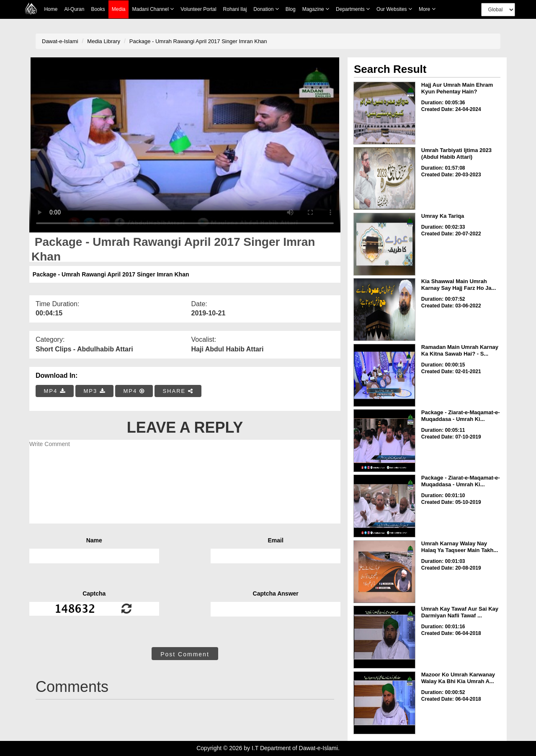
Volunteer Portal (198, 9)
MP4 (55, 391)
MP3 (94, 391)
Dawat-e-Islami (60, 41)
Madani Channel (153, 9)
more (427, 9)
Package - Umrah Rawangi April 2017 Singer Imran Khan (198, 41)
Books (98, 9)
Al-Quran (74, 9)
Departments (353, 9)
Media (119, 9)
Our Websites (394, 9)
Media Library (104, 41)
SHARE (178, 391)
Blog (291, 9)
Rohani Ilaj (235, 9)
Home (51, 9)
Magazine (316, 9)
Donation (266, 9)
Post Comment (185, 654)
